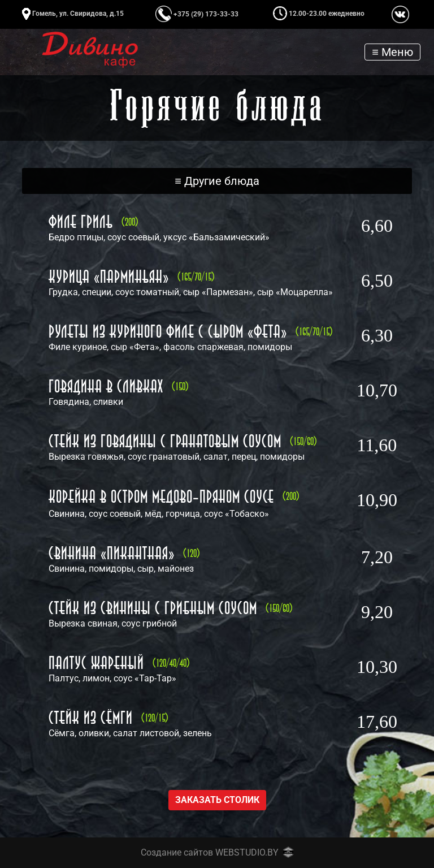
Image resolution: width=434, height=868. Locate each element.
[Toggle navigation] (392, 52)
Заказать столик (217, 800)
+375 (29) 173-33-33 (197, 14)
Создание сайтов (177, 852)
